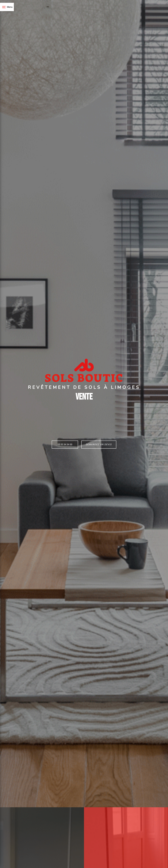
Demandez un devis (99, 444)
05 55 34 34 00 (65, 444)
